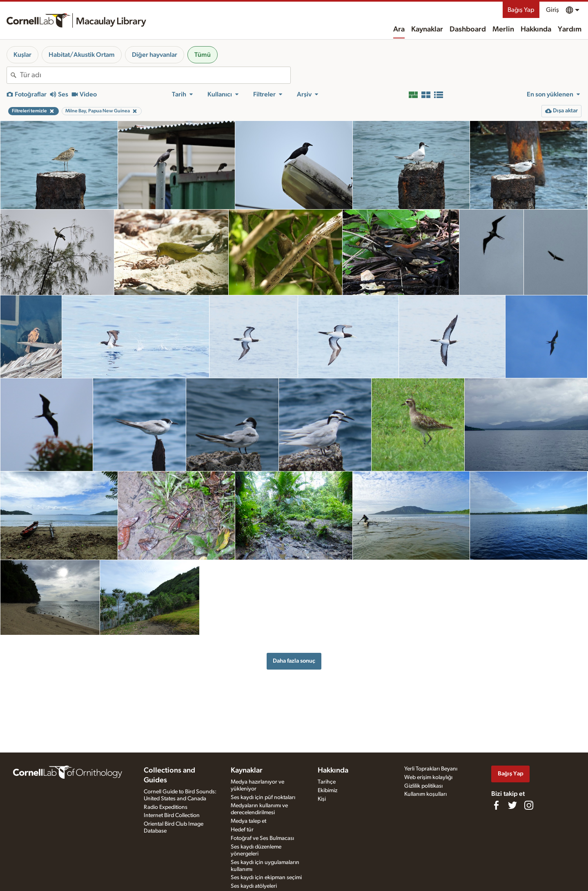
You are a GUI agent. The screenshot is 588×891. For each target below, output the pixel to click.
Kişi (322, 799)
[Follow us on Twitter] (512, 805)
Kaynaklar (427, 29)
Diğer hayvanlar (155, 55)
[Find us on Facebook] (496, 805)
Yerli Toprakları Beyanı (431, 769)
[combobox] (155, 75)
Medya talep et (248, 821)
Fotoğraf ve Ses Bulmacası (262, 838)
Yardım (570, 29)
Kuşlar (22, 55)
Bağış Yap (521, 10)
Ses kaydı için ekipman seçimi (266, 878)
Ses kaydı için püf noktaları (263, 797)
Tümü (203, 55)
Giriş (552, 10)
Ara (399, 29)
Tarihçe (327, 782)
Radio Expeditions (166, 807)
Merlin (503, 29)
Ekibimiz (327, 791)
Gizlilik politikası (423, 786)
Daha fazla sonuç (294, 661)
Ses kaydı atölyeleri (254, 886)
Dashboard (468, 29)
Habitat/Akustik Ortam (82, 55)
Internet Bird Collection (172, 815)
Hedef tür (242, 830)
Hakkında (536, 29)
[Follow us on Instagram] (529, 805)
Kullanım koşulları (425, 794)
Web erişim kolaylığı (428, 777)
